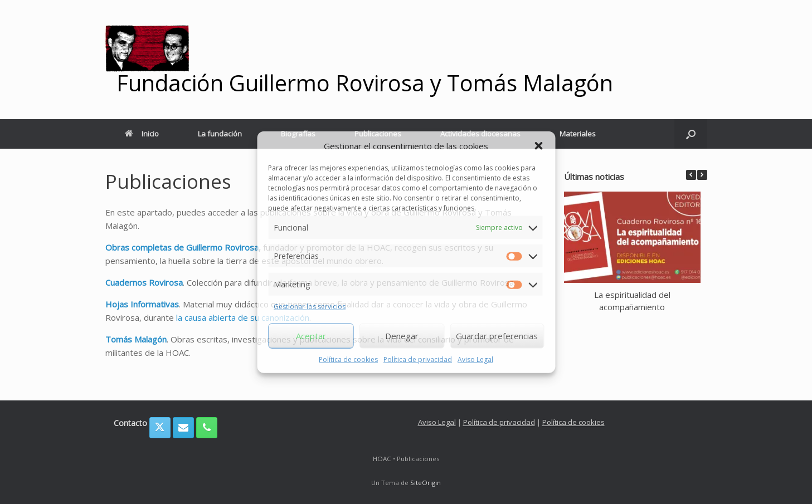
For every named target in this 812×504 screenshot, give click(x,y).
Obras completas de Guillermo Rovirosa (182, 247)
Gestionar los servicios (310, 307)
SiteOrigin (426, 483)
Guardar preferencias (497, 336)
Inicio (142, 134)
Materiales (578, 134)
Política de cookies (348, 359)
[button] (538, 146)
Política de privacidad (418, 359)
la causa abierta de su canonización (243, 317)
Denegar (402, 336)
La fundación (220, 134)
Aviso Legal (475, 359)
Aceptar (311, 336)
